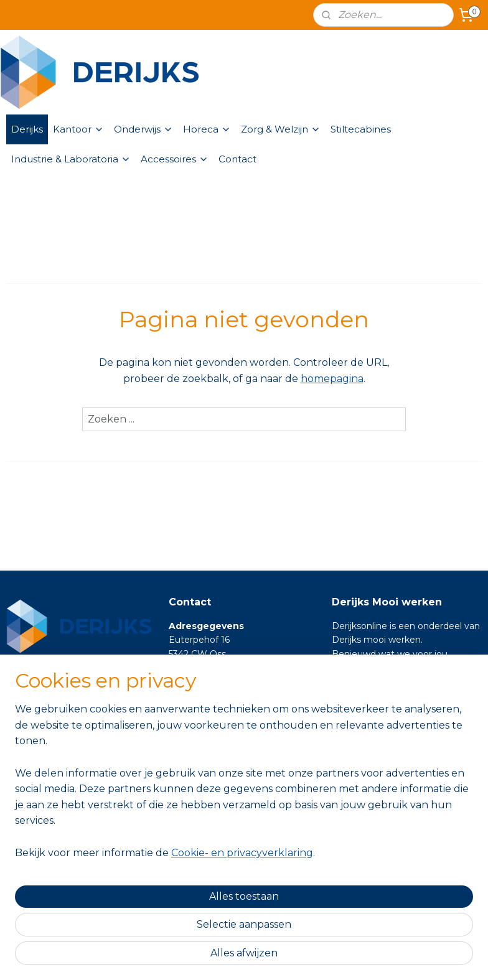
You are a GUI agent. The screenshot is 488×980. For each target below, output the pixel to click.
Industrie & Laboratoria (71, 159)
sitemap (207, 957)
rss (230, 957)
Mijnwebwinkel (385, 957)
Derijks (27, 129)
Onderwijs (143, 129)
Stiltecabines (361, 129)
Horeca (207, 129)
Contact (237, 159)
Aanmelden (45, 846)
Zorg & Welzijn (281, 129)
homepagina (332, 379)
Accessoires (175, 159)
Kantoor (78, 129)
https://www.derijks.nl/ (379, 682)
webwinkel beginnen (276, 957)
